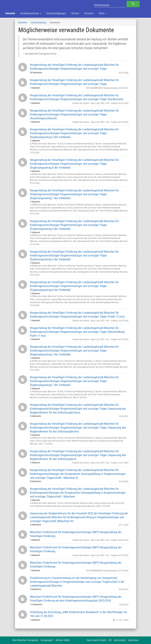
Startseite (10, 13)
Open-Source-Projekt (97, 640)
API (110, 640)
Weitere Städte (63, 640)
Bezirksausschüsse (31, 13)
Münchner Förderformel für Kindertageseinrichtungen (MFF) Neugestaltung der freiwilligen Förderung (76, 534)
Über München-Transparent (25, 640)
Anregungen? (47, 640)
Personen (89, 13)
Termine (75, 13)
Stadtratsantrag (38, 22)
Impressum (133, 640)
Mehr (103, 13)
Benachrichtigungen (56, 13)
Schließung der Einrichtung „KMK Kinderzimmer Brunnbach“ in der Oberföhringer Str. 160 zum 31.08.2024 (79, 614)
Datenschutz (120, 640)
